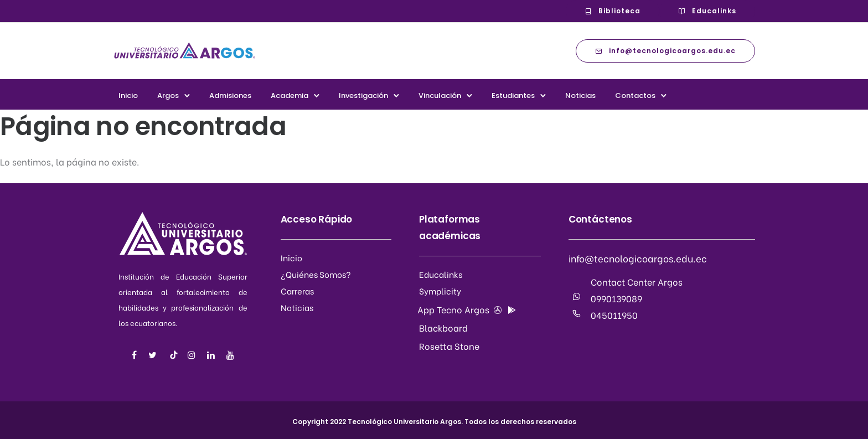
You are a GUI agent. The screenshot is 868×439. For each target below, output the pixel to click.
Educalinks (707, 11)
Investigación (363, 95)
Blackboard (443, 327)
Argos (168, 95)
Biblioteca (613, 11)
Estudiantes (513, 95)
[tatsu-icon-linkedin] (213, 355)
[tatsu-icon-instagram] (193, 355)
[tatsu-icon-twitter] (154, 355)
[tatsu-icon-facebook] (136, 355)
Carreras (297, 291)
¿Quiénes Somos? (316, 274)
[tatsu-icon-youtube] (230, 355)
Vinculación (440, 95)
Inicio (128, 95)
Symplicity (440, 291)
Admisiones (230, 95)
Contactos (635, 95)
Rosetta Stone (449, 346)
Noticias (580, 95)
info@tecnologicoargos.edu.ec (665, 51)
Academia (290, 95)
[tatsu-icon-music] (174, 355)
